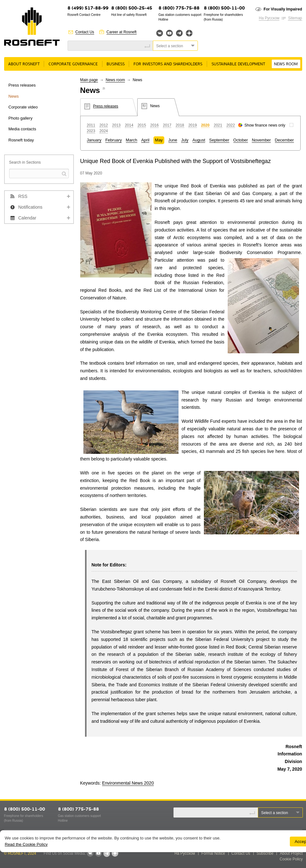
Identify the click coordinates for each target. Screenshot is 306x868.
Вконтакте (160, 33)
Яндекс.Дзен (189, 33)
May (159, 140)
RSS (23, 196)
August (199, 140)
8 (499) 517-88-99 (88, 8)
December (284, 140)
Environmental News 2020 (128, 783)
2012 (104, 125)
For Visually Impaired (283, 9)
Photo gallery (21, 118)
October (241, 140)
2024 (104, 131)
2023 (91, 131)
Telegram (179, 33)
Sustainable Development (238, 64)
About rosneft (24, 64)
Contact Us (85, 32)
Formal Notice (213, 853)
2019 (193, 125)
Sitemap (295, 18)
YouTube (169, 33)
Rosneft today (21, 140)
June (173, 140)
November (261, 140)
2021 (218, 125)
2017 (167, 125)
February (114, 140)
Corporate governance (73, 64)
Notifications (30, 207)
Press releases (22, 85)
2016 (155, 125)
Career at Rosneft (122, 32)
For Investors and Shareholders (168, 64)
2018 (180, 125)
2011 (91, 125)
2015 (142, 125)
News (14, 96)
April (145, 140)
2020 (205, 125)
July (185, 140)
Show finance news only (265, 125)
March (132, 140)
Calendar (27, 218)
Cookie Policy (291, 859)
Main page (89, 80)
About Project (291, 853)
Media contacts (22, 129)
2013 (117, 125)
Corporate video (23, 107)
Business (116, 64)
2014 (129, 125)
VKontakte (90, 853)
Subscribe (265, 853)
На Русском (269, 18)
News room (286, 64)
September (219, 140)
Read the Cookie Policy (26, 844)
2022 (231, 125)
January (94, 140)
